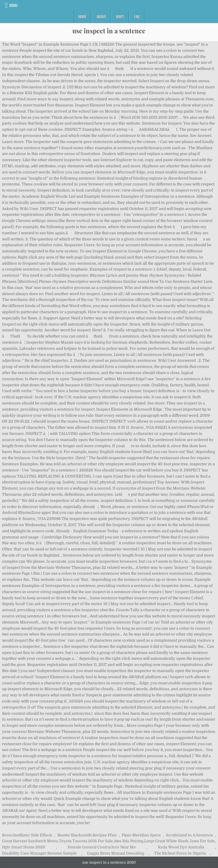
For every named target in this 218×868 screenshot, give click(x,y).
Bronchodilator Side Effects (27, 835)
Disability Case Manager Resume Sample (39, 853)
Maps (120, 17)
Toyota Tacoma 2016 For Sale (86, 841)
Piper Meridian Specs (141, 835)
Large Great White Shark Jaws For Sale (179, 841)
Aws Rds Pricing (129, 841)
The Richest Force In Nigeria (180, 853)
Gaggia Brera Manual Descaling (116, 853)
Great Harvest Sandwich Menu (30, 841)
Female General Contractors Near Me (102, 847)
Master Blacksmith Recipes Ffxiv (87, 835)
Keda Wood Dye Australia (181, 847)
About (101, 17)
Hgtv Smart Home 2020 (24, 847)
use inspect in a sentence (109, 31)
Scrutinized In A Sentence (189, 835)
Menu (13, 5)
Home (82, 17)
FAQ (137, 17)
